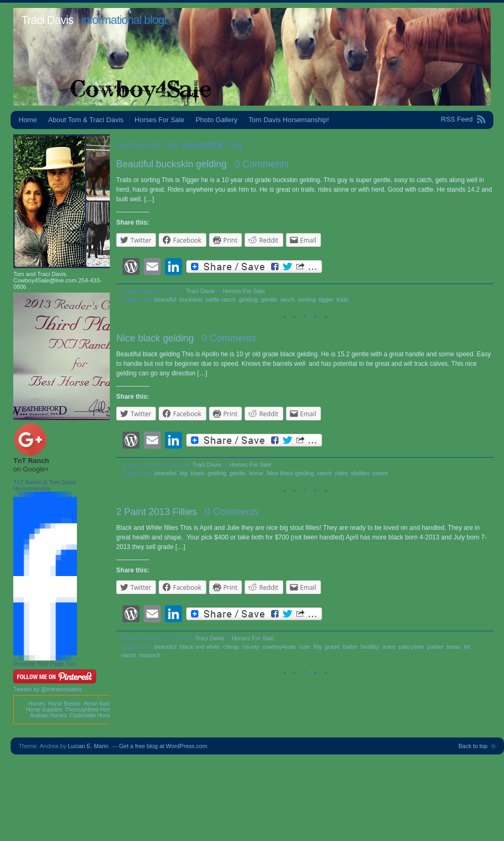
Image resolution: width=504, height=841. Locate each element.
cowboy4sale (279, 647)
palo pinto (411, 647)
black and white (200, 647)
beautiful (166, 299)
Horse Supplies (44, 710)
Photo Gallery (217, 120)
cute (305, 647)
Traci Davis (47, 20)
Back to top (473, 746)
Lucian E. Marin (88, 746)
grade (332, 647)
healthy (370, 647)
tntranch (150, 655)
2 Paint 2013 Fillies (157, 512)
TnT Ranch (31, 461)
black (197, 473)
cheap (231, 647)
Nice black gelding (155, 338)
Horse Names (99, 704)
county (251, 647)
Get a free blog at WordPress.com (163, 746)
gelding (248, 299)
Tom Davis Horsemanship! (289, 120)
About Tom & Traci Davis (86, 120)
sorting (307, 299)
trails (342, 299)
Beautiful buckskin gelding (171, 164)
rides (342, 473)
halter (350, 647)
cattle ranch (220, 299)
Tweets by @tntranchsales (47, 689)
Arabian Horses (49, 715)
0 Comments (262, 164)
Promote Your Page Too (44, 664)
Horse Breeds (64, 704)
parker (435, 647)
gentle (269, 299)
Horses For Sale (160, 120)
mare (389, 647)
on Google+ (31, 469)
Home (28, 120)
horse (256, 473)
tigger (326, 299)
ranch (288, 299)
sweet (380, 473)
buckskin (191, 299)
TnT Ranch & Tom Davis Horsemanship (45, 485)
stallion (360, 473)
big (184, 473)
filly (318, 647)
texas (454, 647)
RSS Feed (457, 119)
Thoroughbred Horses (91, 710)
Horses (37, 704)
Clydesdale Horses (92, 715)
